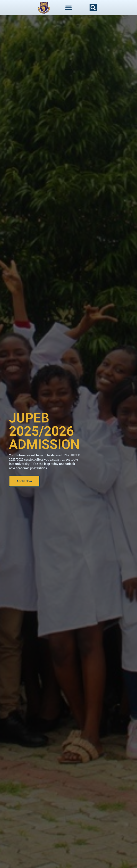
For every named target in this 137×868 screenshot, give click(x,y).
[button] (93, 8)
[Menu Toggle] (68, 8)
